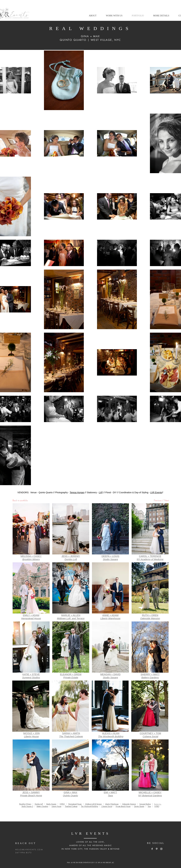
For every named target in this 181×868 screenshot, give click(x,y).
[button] (114, 16)
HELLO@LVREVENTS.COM (29, 850)
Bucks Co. (158, 804)
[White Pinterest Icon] (157, 849)
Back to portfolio (20, 500)
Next (166, 500)
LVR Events (156, 492)
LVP (101, 492)
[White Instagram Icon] (161, 849)
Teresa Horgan (77, 492)
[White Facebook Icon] (152, 849)
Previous (158, 500)
